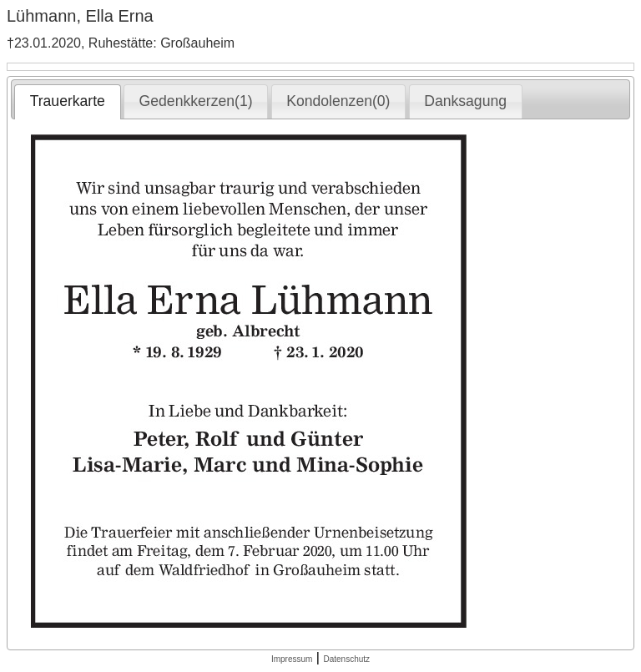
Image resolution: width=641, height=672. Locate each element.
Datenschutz (346, 659)
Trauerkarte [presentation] (68, 101)
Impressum (292, 659)
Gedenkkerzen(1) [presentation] (196, 101)
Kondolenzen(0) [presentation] (338, 101)
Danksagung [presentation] (465, 101)
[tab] (67, 102)
